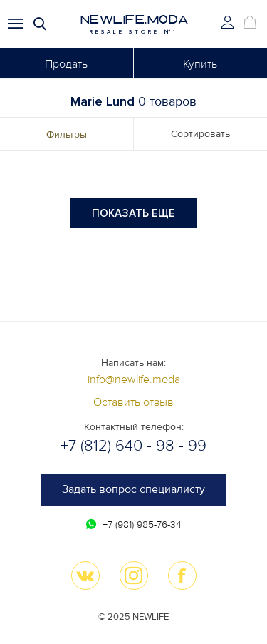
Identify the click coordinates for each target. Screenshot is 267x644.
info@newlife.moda (134, 379)
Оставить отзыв (133, 402)
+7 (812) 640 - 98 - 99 (133, 446)
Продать (66, 64)
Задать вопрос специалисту (133, 489)
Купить (200, 64)
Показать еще (133, 213)
